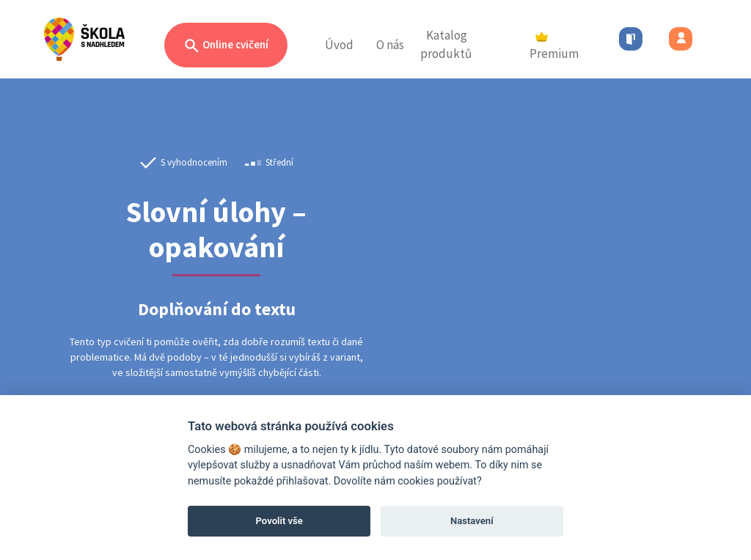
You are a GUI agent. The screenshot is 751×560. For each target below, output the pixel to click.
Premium (554, 47)
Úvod (339, 45)
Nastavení (472, 521)
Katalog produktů (446, 45)
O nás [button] (390, 45)
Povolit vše (279, 521)
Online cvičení (226, 46)
